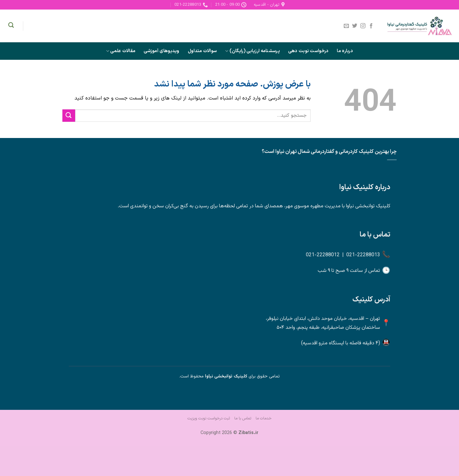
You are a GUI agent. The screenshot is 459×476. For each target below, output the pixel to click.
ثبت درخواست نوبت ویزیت (209, 418)
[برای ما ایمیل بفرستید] (346, 26)
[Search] (11, 25)
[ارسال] (69, 116)
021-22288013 (363, 255)
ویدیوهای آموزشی (161, 51)
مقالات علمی (121, 51)
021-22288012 (323, 255)
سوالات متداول (202, 51)
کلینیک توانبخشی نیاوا (226, 376)
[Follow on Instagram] (363, 26)
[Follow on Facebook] (371, 26)
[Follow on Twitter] (355, 26)
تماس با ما (243, 418)
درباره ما (345, 51)
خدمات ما (264, 418)
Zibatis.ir (248, 433)
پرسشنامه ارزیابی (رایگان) (252, 51)
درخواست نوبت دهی (308, 51)
